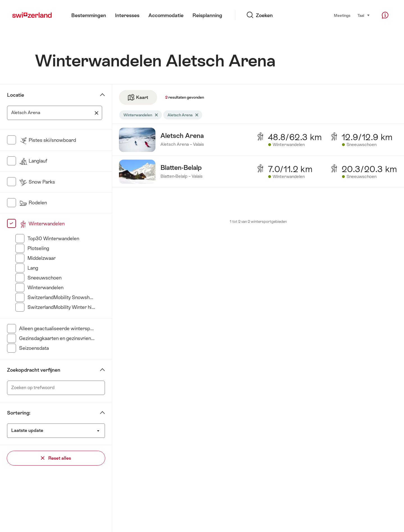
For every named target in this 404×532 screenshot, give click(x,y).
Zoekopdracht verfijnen (34, 370)
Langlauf (33, 161)
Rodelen (33, 203)
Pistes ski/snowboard (48, 140)
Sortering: (19, 413)
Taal (364, 15)
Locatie (16, 95)
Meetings (342, 15)
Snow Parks (37, 182)
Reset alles (56, 458)
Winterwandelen (42, 224)
